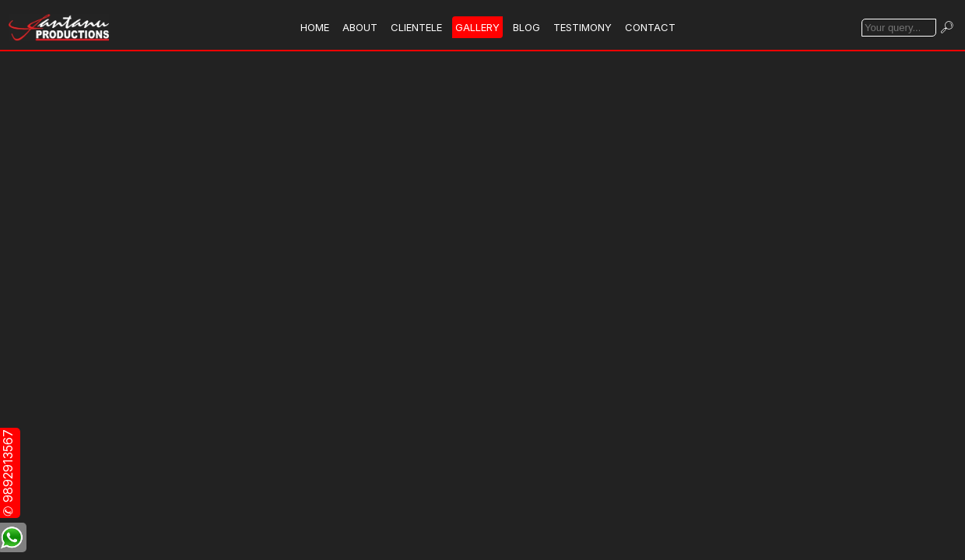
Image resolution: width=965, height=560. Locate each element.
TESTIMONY (583, 27)
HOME (315, 27)
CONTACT (650, 27)
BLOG (526, 27)
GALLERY (477, 27)
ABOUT (360, 27)
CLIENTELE (416, 27)
